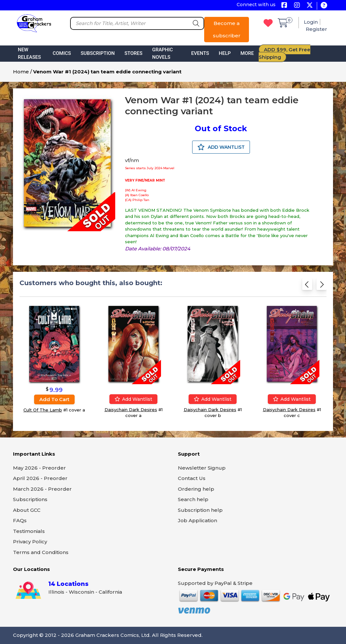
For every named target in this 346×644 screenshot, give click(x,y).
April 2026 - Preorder (40, 478)
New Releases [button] (29, 53)
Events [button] (200, 53)
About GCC (27, 510)
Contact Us (192, 478)
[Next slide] (321, 286)
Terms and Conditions (41, 552)
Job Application (198, 520)
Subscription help (200, 510)
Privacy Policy (30, 542)
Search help (193, 499)
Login (311, 22)
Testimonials (29, 531)
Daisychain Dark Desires (131, 410)
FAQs (20, 520)
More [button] (247, 53)
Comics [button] (62, 53)
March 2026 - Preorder (42, 489)
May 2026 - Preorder (39, 468)
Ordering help (196, 489)
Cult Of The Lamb (43, 410)
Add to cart (54, 399)
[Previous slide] (307, 286)
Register (316, 29)
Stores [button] (133, 53)
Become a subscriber (227, 29)
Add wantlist (133, 399)
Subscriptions (30, 499)
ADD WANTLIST (221, 147)
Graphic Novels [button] (163, 53)
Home (21, 72)
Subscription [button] (98, 53)
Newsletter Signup (202, 468)
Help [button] (225, 53)
